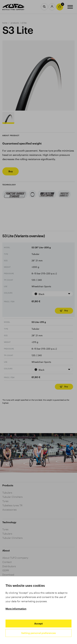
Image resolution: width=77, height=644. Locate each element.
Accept (38, 623)
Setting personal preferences (38, 633)
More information (16, 609)
